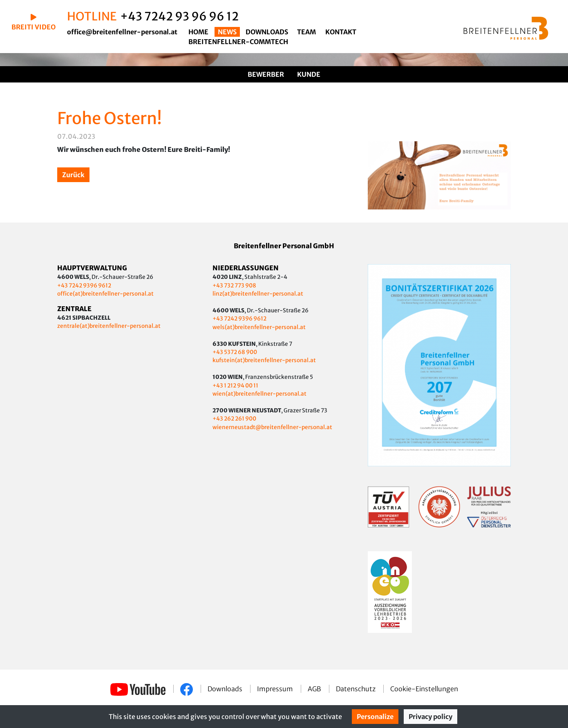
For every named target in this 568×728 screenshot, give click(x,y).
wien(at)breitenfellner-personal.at (259, 394)
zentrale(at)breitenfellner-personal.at (109, 326)
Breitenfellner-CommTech (238, 42)
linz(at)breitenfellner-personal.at (258, 294)
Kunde (309, 74)
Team (306, 32)
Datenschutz (356, 689)
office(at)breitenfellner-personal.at (105, 294)
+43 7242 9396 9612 (84, 286)
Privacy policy (430, 717)
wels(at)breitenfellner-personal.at (259, 327)
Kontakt (341, 32)
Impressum (276, 689)
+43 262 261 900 (234, 419)
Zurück (73, 175)
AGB (315, 689)
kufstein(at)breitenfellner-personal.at (264, 360)
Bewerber (266, 74)
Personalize (375, 717)
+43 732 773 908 (235, 286)
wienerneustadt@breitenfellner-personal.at (272, 427)
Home (198, 32)
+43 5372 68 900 (235, 352)
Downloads (267, 32)
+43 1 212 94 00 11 (235, 386)
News (227, 32)
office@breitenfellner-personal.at (122, 32)
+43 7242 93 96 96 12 (179, 16)
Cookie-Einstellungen (424, 689)
